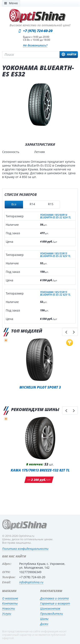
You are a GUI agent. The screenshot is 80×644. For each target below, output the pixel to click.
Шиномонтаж (50, 608)
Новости (9, 608)
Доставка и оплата (54, 598)
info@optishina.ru (31, 582)
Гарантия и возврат (55, 603)
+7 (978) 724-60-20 (38, 31)
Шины (44, 619)
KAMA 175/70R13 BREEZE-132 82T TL (40, 470)
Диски (44, 624)
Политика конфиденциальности (25, 549)
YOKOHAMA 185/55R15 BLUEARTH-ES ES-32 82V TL (55, 255)
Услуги (7, 614)
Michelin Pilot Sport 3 (40, 387)
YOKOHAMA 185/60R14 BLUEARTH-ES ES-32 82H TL (55, 216)
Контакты (10, 603)
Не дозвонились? (35, 45)
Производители (52, 614)
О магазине (10, 598)
